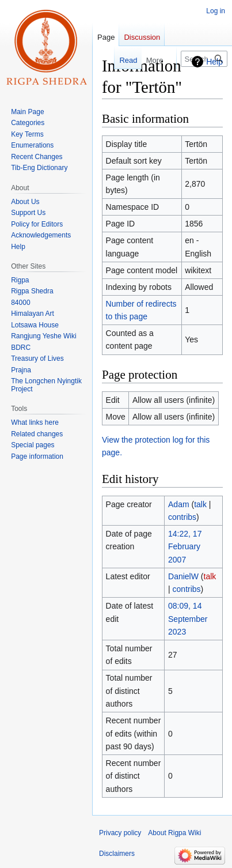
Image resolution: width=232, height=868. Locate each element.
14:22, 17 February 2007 (185, 547)
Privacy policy (120, 833)
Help (214, 62)
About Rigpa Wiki (174, 833)
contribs (182, 517)
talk (200, 504)
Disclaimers (117, 854)
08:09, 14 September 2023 (188, 619)
